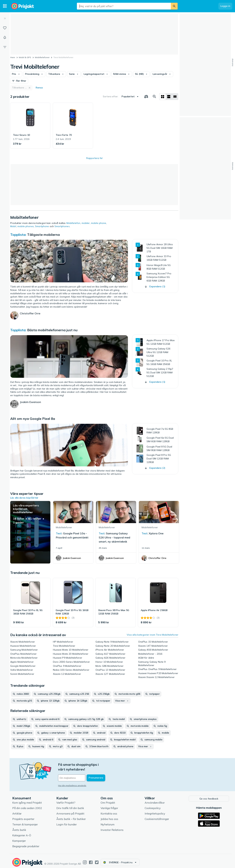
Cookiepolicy (153, 805)
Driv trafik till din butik (70, 805)
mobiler (86, 223)
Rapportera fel (94, 158)
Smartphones (62, 226)
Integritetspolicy (155, 811)
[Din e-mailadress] (81, 773)
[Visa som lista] (169, 97)
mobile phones (26, 226)
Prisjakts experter (23, 816)
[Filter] (5, 47)
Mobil (13, 226)
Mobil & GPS (25, 57)
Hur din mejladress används (72, 781)
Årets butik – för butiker (71, 816)
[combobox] (124, 6)
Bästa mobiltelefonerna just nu (52, 330)
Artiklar (17, 811)
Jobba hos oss (109, 816)
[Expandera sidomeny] (5, 18)
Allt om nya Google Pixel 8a (33, 419)
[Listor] (5, 28)
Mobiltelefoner (42, 57)
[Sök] (174, 6)
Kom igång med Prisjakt (27, 800)
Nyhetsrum (108, 822)
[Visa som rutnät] (163, 97)
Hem (13, 57)
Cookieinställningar (157, 816)
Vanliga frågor (109, 805)
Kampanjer (19, 838)
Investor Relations (112, 827)
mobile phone (99, 223)
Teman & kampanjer (25, 822)
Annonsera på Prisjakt (70, 811)
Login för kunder (67, 822)
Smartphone (42, 226)
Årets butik (19, 827)
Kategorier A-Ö (22, 833)
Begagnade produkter (26, 844)
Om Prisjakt (108, 800)
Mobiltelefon (73, 223)
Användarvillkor (155, 800)
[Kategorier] (5, 6)
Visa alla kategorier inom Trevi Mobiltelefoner (153, 635)
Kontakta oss (109, 811)
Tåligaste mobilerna (43, 235)
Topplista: (19, 235)
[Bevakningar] (5, 37)
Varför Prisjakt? (66, 800)
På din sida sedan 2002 (27, 805)
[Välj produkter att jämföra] (146, 97)
